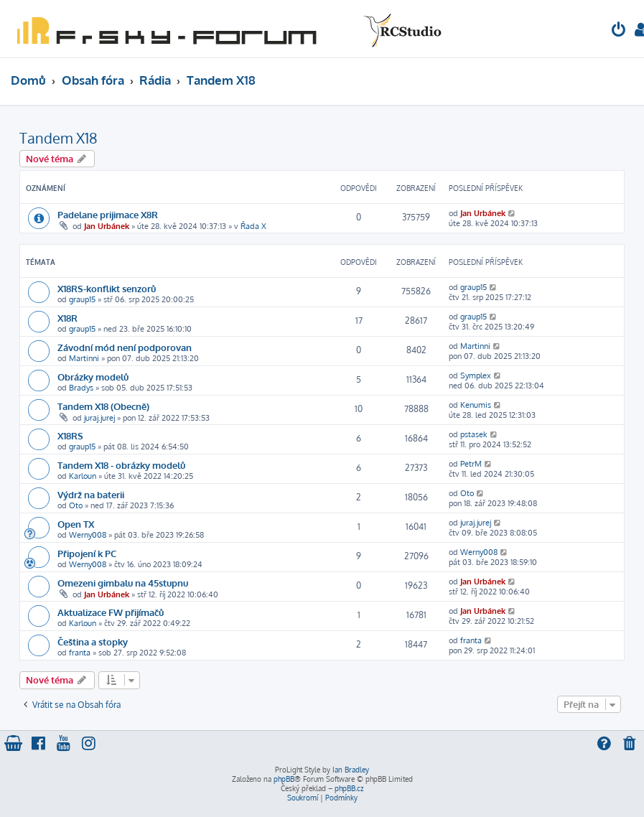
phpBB (284, 779)
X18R (67, 318)
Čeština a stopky (93, 641)
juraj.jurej (99, 418)
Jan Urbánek (107, 226)
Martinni (84, 358)
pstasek (474, 434)
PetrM (471, 464)
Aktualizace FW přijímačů (111, 612)
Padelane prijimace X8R (108, 214)
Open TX (76, 524)
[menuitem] (619, 31)
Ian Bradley (351, 770)
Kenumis (476, 405)
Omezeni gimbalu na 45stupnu (123, 583)
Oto (76, 505)
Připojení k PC (87, 553)
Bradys (81, 388)
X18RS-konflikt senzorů (107, 288)
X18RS (70, 435)
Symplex (476, 375)
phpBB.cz (349, 788)
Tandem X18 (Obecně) (103, 406)
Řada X (253, 226)
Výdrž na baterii (91, 494)
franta (80, 653)
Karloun (83, 476)
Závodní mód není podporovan (125, 347)
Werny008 (88, 535)
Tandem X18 (59, 138)
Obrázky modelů (93, 377)
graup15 (82, 299)
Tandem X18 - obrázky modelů (121, 465)
